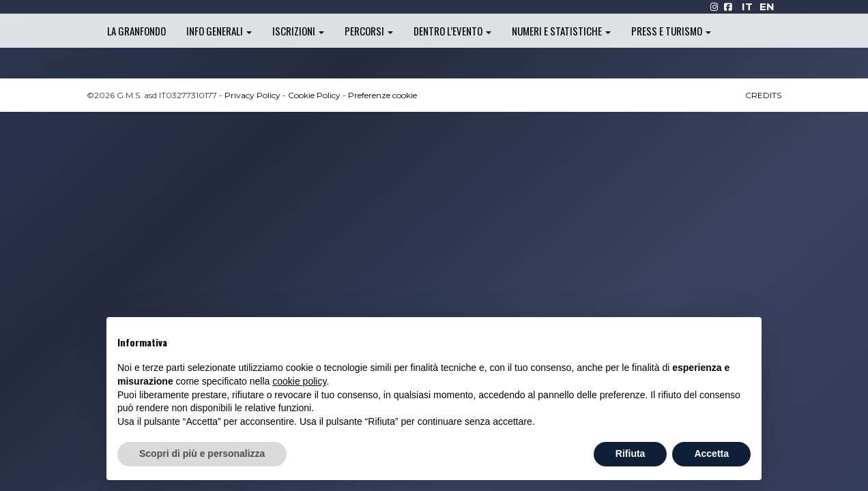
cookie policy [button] (299, 381)
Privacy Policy (252, 95)
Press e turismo (671, 31)
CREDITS (763, 95)
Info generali (219, 31)
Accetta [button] (711, 453)
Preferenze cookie (382, 95)
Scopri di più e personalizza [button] (202, 453)
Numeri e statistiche (561, 31)
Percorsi (369, 31)
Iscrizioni (298, 31)
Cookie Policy (314, 95)
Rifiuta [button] (631, 453)
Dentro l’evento (452, 31)
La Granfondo (136, 31)
